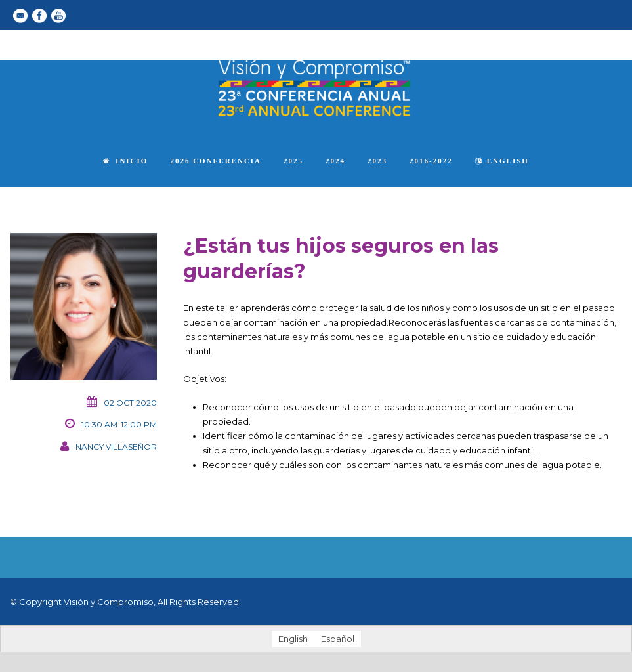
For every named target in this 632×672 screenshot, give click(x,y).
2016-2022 (431, 161)
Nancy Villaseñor (116, 447)
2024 (335, 161)
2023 (377, 161)
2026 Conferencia (216, 161)
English (502, 161)
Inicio (125, 161)
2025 (293, 161)
